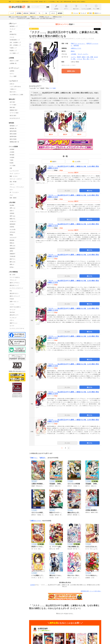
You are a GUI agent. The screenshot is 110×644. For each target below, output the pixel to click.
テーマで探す (13, 105)
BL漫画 (12, 163)
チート (92, 59)
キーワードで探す (14, 113)
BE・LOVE (12, 275)
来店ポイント (97, 13)
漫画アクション (14, 323)
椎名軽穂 (12, 240)
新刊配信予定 (13, 34)
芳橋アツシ (78, 43)
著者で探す (12, 107)
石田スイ (12, 211)
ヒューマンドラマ (14, 171)
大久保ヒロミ (13, 221)
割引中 (51, 134)
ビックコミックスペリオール (17, 328)
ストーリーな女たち (15, 277)
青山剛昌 (12, 205)
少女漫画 (12, 152)
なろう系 (33, 88)
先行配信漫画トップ (15, 40)
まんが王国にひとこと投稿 (16, 95)
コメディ (73, 57)
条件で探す (12, 102)
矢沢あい (12, 267)
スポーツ (12, 184)
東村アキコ (12, 259)
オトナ (53, 13)
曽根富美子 (12, 248)
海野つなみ (12, 216)
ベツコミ (12, 304)
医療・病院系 (13, 198)
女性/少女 (26, 13)
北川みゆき (12, 232)
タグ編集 (53, 88)
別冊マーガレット (14, 302)
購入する (90, 191)
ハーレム (79, 59)
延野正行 (42, 458)
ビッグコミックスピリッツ (16, 288)
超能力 (84, 57)
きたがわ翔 (12, 230)
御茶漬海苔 (12, 224)
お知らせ (12, 84)
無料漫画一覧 (13, 128)
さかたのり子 (13, 238)
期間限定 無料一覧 (14, 142)
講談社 (73, 51)
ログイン (12, 74)
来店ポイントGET (14, 61)
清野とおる (12, 246)
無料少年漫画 (13, 139)
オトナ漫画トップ (14, 53)
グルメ (11, 195)
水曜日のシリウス (36, 521)
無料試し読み (71, 71)
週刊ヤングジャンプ (15, 296)
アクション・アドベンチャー (17, 187)
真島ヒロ (12, 264)
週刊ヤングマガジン (15, 283)
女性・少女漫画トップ (15, 42)
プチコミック (13, 280)
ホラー (11, 190)
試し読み (67, 191)
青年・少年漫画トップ (15, 45)
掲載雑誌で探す (14, 110)
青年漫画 (12, 155)
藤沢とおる (12, 262)
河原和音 (12, 227)
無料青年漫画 (13, 136)
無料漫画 (60, 13)
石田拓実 (12, 213)
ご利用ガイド (13, 89)
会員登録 (12, 71)
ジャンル (74, 13)
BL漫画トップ (13, 51)
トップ (12, 13)
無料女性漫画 (13, 131)
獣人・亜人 (86, 59)
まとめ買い (77, 161)
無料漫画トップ (14, 26)
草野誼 (11, 235)
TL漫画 (11, 160)
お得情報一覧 (13, 63)
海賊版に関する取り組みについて (17, 371)
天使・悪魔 (90, 57)
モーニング (12, 310)
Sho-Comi (12, 312)
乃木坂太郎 (12, 256)
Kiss (11, 291)
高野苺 (11, 251)
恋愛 (11, 168)
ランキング (82, 13)
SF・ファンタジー (14, 192)
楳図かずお (12, 219)
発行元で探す (13, 116)
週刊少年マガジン (14, 293)
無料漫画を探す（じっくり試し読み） (91, 591)
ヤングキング (13, 318)
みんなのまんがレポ (15, 118)
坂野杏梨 (76, 45)
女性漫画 (12, 149)
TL (40, 13)
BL (46, 13)
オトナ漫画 (12, 166)
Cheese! (12, 299)
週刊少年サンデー (14, 315)
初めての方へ (13, 92)
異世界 (79, 57)
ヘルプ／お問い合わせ (15, 87)
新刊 (89, 13)
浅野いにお (12, 208)
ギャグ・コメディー (15, 174)
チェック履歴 (13, 76)
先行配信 (19, 13)
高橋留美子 (12, 254)
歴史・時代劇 (13, 182)
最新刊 (53, 161)
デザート (12, 320)
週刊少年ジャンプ (14, 285)
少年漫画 (12, 157)
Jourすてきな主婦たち (15, 307)
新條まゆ (12, 243)
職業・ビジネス (14, 176)
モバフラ (12, 326)
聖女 (48, 88)
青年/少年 (33, 13)
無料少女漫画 (13, 134)
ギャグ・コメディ (83, 54)
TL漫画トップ (13, 48)
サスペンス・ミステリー (16, 179)
